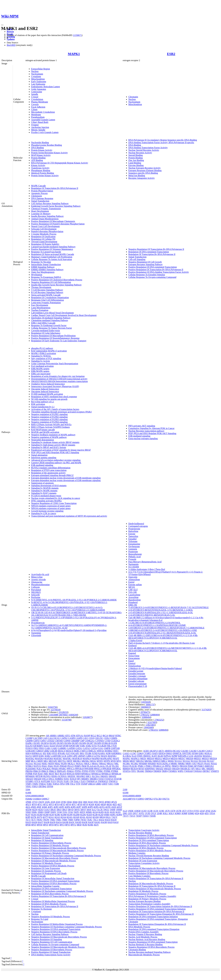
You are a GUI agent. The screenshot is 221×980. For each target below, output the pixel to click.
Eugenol (132, 653)
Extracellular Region (41, 69)
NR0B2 (181, 764)
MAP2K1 (112, 756)
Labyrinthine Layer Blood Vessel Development (52, 313)
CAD (45, 738)
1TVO (35, 802)
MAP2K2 (30, 758)
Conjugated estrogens (138, 526)
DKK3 (169, 753)
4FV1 (40, 804)
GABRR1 (62, 748)
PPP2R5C (116, 769)
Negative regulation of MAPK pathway (49, 437)
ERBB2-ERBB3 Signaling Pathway (47, 270)
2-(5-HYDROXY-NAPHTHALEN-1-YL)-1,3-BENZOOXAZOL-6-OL (161, 613)
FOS (115, 746)
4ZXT (119, 807)
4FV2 (46, 804)
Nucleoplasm (37, 74)
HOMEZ (109, 751)
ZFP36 (50, 786)
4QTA (102, 807)
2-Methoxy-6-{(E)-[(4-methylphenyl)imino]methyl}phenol (155, 668)
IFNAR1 (62, 753)
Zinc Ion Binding (136, 160)
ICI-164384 (134, 567)
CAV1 (86, 738)
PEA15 (71, 766)
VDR (116, 784)
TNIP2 (35, 784)
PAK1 (45, 766)
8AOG (97, 822)
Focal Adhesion (38, 107)
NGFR (64, 764)
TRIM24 (149, 771)
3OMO (178, 813)
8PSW (40, 825)
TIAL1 (77, 781)
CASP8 (71, 738)
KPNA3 (168, 756)
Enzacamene (134, 658)
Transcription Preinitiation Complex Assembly (149, 904)
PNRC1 (141, 766)
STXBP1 (30, 781)
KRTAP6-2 (183, 756)
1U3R (150, 811)
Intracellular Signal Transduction (46, 264)
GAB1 (48, 748)
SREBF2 (94, 779)
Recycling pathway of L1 (43, 402)
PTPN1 (78, 771)
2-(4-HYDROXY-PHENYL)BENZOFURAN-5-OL (152, 615)
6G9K (57, 815)
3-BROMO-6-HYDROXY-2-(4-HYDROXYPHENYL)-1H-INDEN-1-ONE (163, 630)
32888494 (154, 715)
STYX (37, 781)
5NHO (41, 812)
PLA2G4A (92, 766)
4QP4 (67, 807)
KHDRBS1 (116, 753)
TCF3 (53, 781)
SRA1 (198, 769)
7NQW (46, 820)
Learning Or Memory (41, 214)
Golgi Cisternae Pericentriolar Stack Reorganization (55, 364)
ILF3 (68, 753)
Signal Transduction (40, 201)
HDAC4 (61, 751)
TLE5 (83, 781)
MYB (113, 761)
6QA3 (57, 817)
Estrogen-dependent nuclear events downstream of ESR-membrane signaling (66, 478)
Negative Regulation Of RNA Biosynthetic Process (54, 932)
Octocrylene (134, 656)
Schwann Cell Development (44, 229)
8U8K (90, 825)
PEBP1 (78, 766)
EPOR (72, 746)
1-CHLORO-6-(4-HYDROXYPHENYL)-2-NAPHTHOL (154, 623)
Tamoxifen (133, 536)
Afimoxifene (134, 579)
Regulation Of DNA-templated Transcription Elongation (154, 929)
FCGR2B (102, 746)
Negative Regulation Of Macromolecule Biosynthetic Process (59, 937)
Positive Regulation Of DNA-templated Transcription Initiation (157, 909)
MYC (119, 761)
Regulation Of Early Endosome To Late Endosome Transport (59, 341)
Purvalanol (36, 590)
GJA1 (101, 748)
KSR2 (47, 756)
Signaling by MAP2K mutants (45, 488)
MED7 (132, 761)
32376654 (55, 710)
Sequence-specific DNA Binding (143, 173)
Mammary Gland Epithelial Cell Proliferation (52, 257)
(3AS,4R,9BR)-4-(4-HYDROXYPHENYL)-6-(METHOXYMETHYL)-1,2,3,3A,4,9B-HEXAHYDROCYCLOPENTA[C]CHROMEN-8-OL (168, 649)
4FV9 (86, 804)
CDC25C (99, 738)
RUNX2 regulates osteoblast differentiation (51, 468)
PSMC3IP (192, 766)
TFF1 (134, 771)
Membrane (36, 115)
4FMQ (108, 802)
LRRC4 (90, 756)
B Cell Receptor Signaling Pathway (47, 292)
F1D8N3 (140, 799)
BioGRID (11, 45)
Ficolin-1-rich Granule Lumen (45, 132)
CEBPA (114, 738)
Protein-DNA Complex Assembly (144, 932)
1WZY (41, 802)
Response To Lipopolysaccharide (46, 252)
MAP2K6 (49, 758)
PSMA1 (70, 771)
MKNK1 (77, 761)
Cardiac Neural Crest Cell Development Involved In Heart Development (64, 315)
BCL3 (99, 736)
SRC (204, 769)
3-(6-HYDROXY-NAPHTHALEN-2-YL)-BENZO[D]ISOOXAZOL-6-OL (162, 633)
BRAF (112, 736)
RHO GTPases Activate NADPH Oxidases (50, 427)
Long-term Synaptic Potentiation (46, 303)
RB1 (46, 774)
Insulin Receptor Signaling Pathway (47, 216)
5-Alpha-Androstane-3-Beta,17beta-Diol (147, 569)
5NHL (34, 812)
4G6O (97, 804)
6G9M (64, 815)
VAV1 (111, 784)
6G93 (118, 812)
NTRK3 (29, 766)
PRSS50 (183, 766)
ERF (77, 746)
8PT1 (57, 825)
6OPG (113, 815)
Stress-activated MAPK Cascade (46, 295)
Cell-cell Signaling (137, 259)
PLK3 (39, 769)
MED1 (143, 758)
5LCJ (94, 810)
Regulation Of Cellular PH (43, 239)
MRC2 (164, 761)
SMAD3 (29, 779)
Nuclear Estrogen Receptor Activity (145, 168)
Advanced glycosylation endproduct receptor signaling (56, 460)
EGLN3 (29, 746)
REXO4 (134, 769)
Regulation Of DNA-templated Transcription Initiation (153, 917)
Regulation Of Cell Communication (47, 835)
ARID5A (169, 751)
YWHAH (188, 771)
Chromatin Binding (137, 950)
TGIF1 (67, 781)
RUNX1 (47, 776)
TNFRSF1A (92, 781)
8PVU (73, 825)
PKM (84, 766)
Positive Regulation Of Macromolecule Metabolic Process (57, 850)
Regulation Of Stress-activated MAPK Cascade (53, 254)
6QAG (70, 817)
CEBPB (29, 741)
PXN (35, 774)
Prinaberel (133, 602)
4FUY (28, 804)
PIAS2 (214, 764)
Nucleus (35, 71)
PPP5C (168, 766)
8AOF (91, 822)
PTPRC (100, 771)
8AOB (65, 822)
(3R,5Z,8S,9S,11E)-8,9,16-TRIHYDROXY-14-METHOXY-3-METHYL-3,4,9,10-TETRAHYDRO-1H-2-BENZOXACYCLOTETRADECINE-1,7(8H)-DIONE (76, 614)
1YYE (196, 811)
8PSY (46, 825)
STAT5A (109, 779)
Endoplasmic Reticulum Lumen (46, 87)
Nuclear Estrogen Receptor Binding (145, 901)
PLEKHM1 (31, 769)
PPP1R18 (79, 769)
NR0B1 (174, 764)
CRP (82, 741)
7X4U (90, 820)
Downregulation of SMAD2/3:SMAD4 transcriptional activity (59, 379)
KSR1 (41, 756)
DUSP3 (60, 743)
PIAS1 (207, 764)
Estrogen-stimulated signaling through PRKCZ (52, 475)
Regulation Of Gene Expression (46, 868)
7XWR (152, 816)
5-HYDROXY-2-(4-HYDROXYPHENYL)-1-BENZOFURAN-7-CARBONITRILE (166, 628)
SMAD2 (112, 776)
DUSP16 (45, 743)
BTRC (118, 736)
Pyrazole (132, 559)
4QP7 (79, 807)
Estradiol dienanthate (138, 679)
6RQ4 (102, 817)
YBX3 (35, 786)
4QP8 (84, 807)
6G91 (107, 812)
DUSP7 (90, 743)
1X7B (178, 811)
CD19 (91, 738)
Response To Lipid (40, 919)
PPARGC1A (159, 766)
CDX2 (107, 738)
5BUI (59, 810)
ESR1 (83, 746)
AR (47, 736)
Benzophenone (135, 554)
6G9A (34, 815)
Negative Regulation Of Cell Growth (145, 262)
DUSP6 (83, 743)
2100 (125, 790)
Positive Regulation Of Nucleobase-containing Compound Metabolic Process (66, 856)
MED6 (126, 761)
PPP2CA (98, 769)
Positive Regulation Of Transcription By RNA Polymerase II (156, 270)
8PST (34, 825)
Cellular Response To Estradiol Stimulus (147, 275)
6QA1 (51, 817)
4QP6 (73, 807)
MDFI (40, 761)
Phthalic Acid (135, 557)
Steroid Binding (136, 155)
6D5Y (83, 812)
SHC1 (88, 776)
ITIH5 (140, 756)
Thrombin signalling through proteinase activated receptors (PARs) (61, 412)
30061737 (150, 705)
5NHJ (28, 812)
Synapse (35, 125)
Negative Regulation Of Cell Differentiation (51, 282)
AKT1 (161, 751)
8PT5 (68, 825)
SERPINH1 (150, 769)
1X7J (184, 811)
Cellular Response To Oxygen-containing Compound (152, 277)
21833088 (54, 715)
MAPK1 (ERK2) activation (44, 353)
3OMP (184, 813)
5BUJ (65, 810)
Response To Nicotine (41, 262)
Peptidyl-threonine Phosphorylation (47, 231)
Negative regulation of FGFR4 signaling (49, 422)
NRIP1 (188, 764)
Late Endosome (38, 84)
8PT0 (51, 825)
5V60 (59, 812)
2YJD (147, 813)
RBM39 (126, 769)
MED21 (198, 758)
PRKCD (37, 771)
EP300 (66, 746)
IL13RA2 (127, 756)
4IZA (28, 807)
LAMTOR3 (56, 756)
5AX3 (47, 810)
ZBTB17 (206, 771)
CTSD (108, 741)
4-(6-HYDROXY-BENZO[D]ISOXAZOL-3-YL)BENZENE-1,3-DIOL (161, 610)
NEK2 (57, 764)
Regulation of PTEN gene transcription (49, 470)
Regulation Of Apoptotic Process (46, 871)
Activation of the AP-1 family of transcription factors (55, 409)
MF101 (132, 587)
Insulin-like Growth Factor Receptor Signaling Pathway (56, 285)
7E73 (28, 820)
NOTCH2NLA (163, 764)
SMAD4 (37, 779)
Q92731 (166, 799)
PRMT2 (175, 766)
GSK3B (53, 751)
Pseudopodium (38, 117)
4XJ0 (114, 807)
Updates (11, 39)
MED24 (213, 758)
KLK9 (161, 756)
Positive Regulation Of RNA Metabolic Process (53, 866)
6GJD (101, 815)
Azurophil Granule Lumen (43, 120)
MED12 (158, 758)
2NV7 (135, 813)
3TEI (96, 802)
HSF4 (28, 753)
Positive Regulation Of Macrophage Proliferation (53, 336)
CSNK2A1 (90, 741)
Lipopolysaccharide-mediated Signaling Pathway (53, 247)
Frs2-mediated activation (42, 366)
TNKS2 (42, 784)
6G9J (52, 815)
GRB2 (46, 751)
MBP (28, 761)
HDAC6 (69, 751)
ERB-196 (133, 605)
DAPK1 (29, 743)
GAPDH (71, 748)
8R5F (79, 825)
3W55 (101, 802)
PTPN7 (92, 771)
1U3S (156, 811)
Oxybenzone (134, 546)
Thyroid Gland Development (44, 242)
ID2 (44, 753)
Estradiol (132, 539)
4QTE (108, 807)
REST (52, 774)
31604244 (73, 715)
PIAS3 (126, 766)
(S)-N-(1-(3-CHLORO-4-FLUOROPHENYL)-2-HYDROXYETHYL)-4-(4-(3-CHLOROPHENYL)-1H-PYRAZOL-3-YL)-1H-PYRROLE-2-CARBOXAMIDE (68, 609)
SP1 (79, 779)
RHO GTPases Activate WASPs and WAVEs (51, 425)
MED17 (182, 758)
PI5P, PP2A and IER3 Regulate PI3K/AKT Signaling (55, 452)
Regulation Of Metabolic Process (46, 863)
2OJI (53, 802)
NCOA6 (202, 761)
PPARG (63, 769)
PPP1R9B (89, 769)
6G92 (112, 812)
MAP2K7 (58, 758)
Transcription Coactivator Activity (144, 830)
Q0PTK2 (149, 799)
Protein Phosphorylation (42, 191)
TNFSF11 (113, 781)
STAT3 (102, 779)
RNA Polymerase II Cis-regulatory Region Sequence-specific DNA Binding (163, 140)
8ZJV (96, 825)
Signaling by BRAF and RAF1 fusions (49, 447)
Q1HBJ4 (37, 799)
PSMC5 (201, 766)
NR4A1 (95, 764)
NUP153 (37, 766)
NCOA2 (186, 761)
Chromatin (133, 97)
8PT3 (62, 825)
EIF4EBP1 (38, 746)
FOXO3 (29, 748)
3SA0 (90, 802)
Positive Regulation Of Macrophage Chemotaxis (53, 221)
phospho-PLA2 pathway (42, 348)
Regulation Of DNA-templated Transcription (149, 252)
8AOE (85, 822)
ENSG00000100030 (35, 796)
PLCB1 (115, 766)
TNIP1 (29, 784)
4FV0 (34, 804)
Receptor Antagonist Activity (142, 178)
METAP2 (53, 761)
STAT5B (118, 779)
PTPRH (115, 771)
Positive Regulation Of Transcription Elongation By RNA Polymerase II (161, 914)
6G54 (95, 812)
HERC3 (77, 751)
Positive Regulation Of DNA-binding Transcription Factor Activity (159, 272)
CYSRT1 (147, 753)
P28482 (29, 799)
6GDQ (83, 815)
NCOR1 (126, 764)
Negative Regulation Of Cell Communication (52, 942)
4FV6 (68, 804)
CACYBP (37, 738)
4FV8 (80, 804)
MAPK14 (87, 758)
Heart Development (40, 211)
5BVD (71, 810)
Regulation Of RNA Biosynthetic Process (50, 894)
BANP (87, 736)
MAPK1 (74, 54)
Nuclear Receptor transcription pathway (146, 431)
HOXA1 (208, 753)
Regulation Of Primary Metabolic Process (50, 853)
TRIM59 (157, 771)
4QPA (96, 807)
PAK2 (51, 766)
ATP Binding (37, 160)
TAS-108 (132, 592)
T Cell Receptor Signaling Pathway (47, 290)
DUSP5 (75, 743)
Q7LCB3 (158, 799)
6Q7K (34, 817)
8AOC (72, 822)
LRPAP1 (82, 756)
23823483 (150, 725)
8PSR (28, 825)
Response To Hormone (41, 909)
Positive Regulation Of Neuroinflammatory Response (55, 338)
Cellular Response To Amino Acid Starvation (52, 259)
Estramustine (134, 544)
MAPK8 (96, 758)
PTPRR (29, 774)
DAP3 (155, 753)
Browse (10, 32)
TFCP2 (60, 781)
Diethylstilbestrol (136, 524)
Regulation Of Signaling (42, 840)
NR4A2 (103, 764)
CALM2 (193, 751)
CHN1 (43, 741)
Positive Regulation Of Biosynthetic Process (51, 843)
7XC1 (96, 820)
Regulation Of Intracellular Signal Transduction (53, 878)
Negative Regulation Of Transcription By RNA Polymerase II (156, 249)
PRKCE (45, 771)
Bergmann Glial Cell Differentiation (47, 300)
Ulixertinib (36, 635)
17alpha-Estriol (135, 640)
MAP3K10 (77, 758)
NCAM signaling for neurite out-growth (49, 399)
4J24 (197, 813)
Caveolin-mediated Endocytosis (46, 331)
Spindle (35, 94)
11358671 (77, 35)
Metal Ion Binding (137, 176)
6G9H (46, 815)
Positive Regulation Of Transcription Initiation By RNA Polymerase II (160, 906)
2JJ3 (130, 813)
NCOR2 (134, 764)
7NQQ (39, 820)
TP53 (62, 784)
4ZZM (28, 810)
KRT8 (35, 756)
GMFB (107, 748)
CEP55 (36, 741)
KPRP (175, 756)
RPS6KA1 (86, 774)
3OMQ (191, 813)
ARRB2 (61, 736)
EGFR (114, 743)
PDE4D (63, 766)
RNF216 (71, 774)
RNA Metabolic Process (139, 927)
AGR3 (146, 751)
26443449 (148, 727)
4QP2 (56, 807)
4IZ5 (115, 804)
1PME (28, 802)
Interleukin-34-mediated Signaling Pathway (51, 318)
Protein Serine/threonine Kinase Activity (49, 153)
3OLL (165, 813)
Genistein (133, 549)
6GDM (76, 815)
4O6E (44, 807)
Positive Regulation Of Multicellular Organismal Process (57, 924)
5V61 (65, 812)
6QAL (83, 817)
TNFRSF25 (103, 781)
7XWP (139, 816)
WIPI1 (181, 771)
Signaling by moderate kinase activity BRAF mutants (55, 442)
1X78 (173, 811)
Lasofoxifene (134, 595)
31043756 (52, 707)
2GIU (214, 811)
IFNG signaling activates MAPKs (46, 501)
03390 (126, 793)
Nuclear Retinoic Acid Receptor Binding (147, 939)
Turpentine (36, 633)
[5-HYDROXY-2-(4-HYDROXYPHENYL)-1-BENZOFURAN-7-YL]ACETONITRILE (168, 607)
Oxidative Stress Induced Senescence (48, 384)
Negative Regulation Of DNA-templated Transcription (56, 929)
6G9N (70, 815)
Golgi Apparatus (39, 89)
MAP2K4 (39, 758)
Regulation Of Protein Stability (45, 244)
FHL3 (109, 746)
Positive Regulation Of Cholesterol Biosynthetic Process (57, 280)
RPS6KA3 (106, 774)
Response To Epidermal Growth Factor (49, 325)
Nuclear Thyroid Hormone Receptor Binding (149, 856)
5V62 (70, 812)
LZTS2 (97, 756)
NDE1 (45, 764)
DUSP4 (68, 743)
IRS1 (82, 753)
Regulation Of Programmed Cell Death (49, 873)
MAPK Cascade (38, 186)
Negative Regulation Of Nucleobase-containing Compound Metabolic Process (66, 927)
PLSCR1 (133, 766)
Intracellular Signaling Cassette (45, 886)
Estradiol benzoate (137, 673)
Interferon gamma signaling (44, 458)
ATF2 (67, 736)
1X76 (167, 811)
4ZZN (35, 810)
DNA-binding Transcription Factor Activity (148, 148)
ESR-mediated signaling (42, 465)
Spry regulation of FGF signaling (46, 358)
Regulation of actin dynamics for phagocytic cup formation (58, 376)
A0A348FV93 (129, 799)
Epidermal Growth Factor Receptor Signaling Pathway (56, 206)
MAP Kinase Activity (41, 155)
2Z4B (159, 813)
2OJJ (58, 802)
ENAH (59, 746)
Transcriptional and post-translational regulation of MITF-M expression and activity (69, 516)
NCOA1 (29, 764)
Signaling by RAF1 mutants (44, 493)
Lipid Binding (135, 163)
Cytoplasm (36, 76)
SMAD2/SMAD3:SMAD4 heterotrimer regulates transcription (59, 381)
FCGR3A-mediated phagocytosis (46, 496)
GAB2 (54, 748)
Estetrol (132, 663)
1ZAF (202, 811)
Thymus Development (41, 287)
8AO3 (108, 820)
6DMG (89, 812)
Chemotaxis (37, 196)
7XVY (126, 816)
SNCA (45, 779)
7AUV (114, 817)
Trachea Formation (40, 310)
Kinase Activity (38, 165)
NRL (116, 764)
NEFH (51, 764)
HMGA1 (92, 751)
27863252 (145, 715)
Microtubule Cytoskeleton (43, 112)
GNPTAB (115, 748)
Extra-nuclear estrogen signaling (143, 438)
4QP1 (50, 807)
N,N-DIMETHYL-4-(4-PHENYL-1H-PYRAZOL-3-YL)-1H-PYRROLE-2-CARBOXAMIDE (74, 600)
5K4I (89, 810)
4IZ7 (120, 804)
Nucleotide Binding (40, 142)
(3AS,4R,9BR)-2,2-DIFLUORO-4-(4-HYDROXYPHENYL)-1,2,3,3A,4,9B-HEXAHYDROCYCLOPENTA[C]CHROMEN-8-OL (163, 637)
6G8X (101, 812)
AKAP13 (154, 751)
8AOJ (116, 822)
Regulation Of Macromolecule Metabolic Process (53, 861)
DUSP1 (37, 743)
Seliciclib (35, 595)
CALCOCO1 (54, 738)
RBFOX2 (209, 766)
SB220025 (36, 592)
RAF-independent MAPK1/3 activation (49, 351)
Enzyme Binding (136, 165)
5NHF (113, 810)
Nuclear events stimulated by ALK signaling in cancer (56, 498)
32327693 (152, 722)
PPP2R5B (107, 769)
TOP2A (56, 784)
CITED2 (51, 741)
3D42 (69, 802)
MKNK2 (85, 761)
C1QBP (29, 738)
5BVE (77, 810)
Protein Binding (38, 158)
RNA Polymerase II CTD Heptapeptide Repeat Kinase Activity (60, 163)
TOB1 (49, 784)
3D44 (75, 802)
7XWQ (145, 816)
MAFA (104, 756)
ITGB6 (88, 753)
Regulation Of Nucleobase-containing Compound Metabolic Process (62, 891)
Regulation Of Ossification (43, 236)
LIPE (75, 756)
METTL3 (62, 761)
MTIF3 (100, 761)
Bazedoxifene (135, 600)
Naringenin (133, 564)
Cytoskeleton (37, 99)
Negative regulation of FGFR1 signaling (49, 414)
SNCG (51, 779)
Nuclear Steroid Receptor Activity (144, 150)
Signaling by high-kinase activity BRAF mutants (53, 445)
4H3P (103, 804)
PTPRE (107, 771)
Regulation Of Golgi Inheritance (46, 333)
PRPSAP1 (62, 771)
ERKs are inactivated (41, 374)
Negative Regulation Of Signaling (47, 939)
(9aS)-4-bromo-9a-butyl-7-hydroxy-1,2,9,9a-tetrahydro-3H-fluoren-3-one (162, 643)
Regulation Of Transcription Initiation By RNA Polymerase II (156, 911)
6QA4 (63, 817)
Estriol (131, 582)
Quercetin (133, 577)
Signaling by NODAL (41, 356)
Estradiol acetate (136, 671)
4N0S (33, 807)
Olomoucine (37, 582)
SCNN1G (62, 776)
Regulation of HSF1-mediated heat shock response (54, 397)
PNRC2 (149, 766)
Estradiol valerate (136, 681)
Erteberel (133, 646)
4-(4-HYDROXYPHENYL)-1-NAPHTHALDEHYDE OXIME (157, 625)
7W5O (83, 820)
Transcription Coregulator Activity (144, 863)
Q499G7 (45, 799)
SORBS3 (59, 779)
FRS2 (36, 748)
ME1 (46, 761)
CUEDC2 (115, 741)
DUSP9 (98, 743)
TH (72, 781)
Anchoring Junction (40, 127)
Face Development (40, 305)
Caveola (35, 104)
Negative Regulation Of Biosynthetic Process (52, 950)
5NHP (47, 812)
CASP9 (79, 738)
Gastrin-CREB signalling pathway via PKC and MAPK (56, 463)
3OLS (171, 813)
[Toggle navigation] (2, 25)
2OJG (48, 802)
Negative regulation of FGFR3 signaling (49, 419)
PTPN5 (85, 771)
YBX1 (28, 786)
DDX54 (162, 753)
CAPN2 (64, 738)
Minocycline (37, 577)
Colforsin (35, 587)
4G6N (91, 804)
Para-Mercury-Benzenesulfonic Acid (145, 562)
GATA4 (94, 748)
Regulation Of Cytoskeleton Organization (50, 297)
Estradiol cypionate (137, 676)
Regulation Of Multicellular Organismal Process (53, 901)
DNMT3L (177, 753)
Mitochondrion (38, 79)
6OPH (119, 815)
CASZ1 (126, 753)
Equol (131, 661)
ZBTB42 (42, 786)
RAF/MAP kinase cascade (43, 430)
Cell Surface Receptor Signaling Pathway (50, 203)
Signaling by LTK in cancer (44, 513)
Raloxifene (133, 531)
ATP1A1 (80, 736)
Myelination (37, 275)
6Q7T (45, 817)
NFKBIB (143, 764)
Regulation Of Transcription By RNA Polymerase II (55, 188)
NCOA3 (37, 764)
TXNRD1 (173, 771)
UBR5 (98, 784)
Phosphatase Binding (41, 170)
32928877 (87, 717)
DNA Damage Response (42, 198)
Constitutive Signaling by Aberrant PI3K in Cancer (151, 428)
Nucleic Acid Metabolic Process (143, 937)
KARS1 (102, 753)
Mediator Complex (137, 853)
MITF (70, 761)
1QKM (137, 811)
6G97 (28, 815)
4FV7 (74, 804)
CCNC (133, 753)
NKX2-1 (71, 764)
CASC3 (209, 751)
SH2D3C (72, 776)
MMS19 (157, 761)
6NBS (107, 815)
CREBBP (75, 741)
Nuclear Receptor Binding (140, 833)
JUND (95, 753)
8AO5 (28, 822)
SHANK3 (81, 776)
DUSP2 (53, 743)
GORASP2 (31, 751)
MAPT (116, 758)
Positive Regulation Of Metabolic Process (50, 845)
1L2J (125, 811)
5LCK (100, 810)
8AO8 (46, 822)
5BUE (53, 810)
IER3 (49, 753)
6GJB (95, 815)
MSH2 (171, 761)
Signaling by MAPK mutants (44, 491)
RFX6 (141, 769)
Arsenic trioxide (38, 579)
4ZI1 (207, 813)
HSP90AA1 (37, 753)
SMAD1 (104, 776)
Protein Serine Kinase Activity (45, 176)
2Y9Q (63, 802)
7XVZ (132, 816)
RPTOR (39, 776)
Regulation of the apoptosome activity (48, 473)
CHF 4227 (133, 590)
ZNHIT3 (215, 771)
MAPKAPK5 (106, 758)
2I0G (125, 813)
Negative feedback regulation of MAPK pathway (53, 435)
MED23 (205, 758)
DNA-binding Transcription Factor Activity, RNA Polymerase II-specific (161, 142)
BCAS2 (177, 751)
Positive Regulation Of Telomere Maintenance (52, 249)
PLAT (109, 766)
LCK (64, 756)
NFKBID (152, 764)
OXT (194, 764)
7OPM (77, 820)
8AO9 (53, 822)
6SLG (108, 817)
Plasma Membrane (40, 102)
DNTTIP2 (187, 753)
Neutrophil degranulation (42, 440)
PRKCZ (53, 771)
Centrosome (37, 92)
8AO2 (102, 820)
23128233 (63, 712)
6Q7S (39, 817)
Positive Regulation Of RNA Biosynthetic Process (54, 884)
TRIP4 (165, 771)
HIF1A (85, 751)
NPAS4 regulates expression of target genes (51, 506)
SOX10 (73, 779)
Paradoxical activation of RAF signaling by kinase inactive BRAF (61, 450)
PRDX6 (29, 771)
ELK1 (46, 746)
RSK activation (38, 404)
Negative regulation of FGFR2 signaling (49, 417)
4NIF (39, 807)
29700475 (145, 712)
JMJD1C (147, 756)
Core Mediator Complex (139, 876)
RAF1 (41, 774)
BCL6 (105, 736)
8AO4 (114, 820)
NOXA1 (80, 764)
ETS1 (94, 746)
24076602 (63, 715)
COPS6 (67, 741)
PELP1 (200, 764)
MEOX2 (140, 761)
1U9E (161, 811)
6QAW (96, 817)
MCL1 (34, 761)
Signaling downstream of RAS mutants (49, 485)
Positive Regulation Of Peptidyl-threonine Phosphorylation (58, 224)
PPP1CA (71, 769)
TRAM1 (140, 771)
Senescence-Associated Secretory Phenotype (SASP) (55, 386)
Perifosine (36, 597)
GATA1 (79, 748)
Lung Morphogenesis (41, 308)
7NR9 (70, 820)
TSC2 (73, 784)
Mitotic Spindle (38, 130)
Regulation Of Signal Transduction (47, 838)
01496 (28, 793)
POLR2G (47, 769)
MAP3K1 (67, 758)
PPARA (55, 769)
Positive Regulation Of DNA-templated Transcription (153, 267)
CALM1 (184, 751)
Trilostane (133, 541)
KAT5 (154, 756)
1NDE (131, 811)
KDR (108, 753)
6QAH (76, 817)
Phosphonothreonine (40, 585)
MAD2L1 (207, 756)
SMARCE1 (185, 769)
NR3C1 (87, 764)
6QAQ (89, 817)
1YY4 (190, 811)
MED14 (166, 758)
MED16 (174, 758)
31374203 (206, 710)
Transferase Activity (40, 168)
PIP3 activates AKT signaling (142, 426)
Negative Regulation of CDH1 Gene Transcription (54, 503)
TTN (78, 784)
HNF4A (100, 751)
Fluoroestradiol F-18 (138, 686)
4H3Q (109, 804)
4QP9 (90, 807)
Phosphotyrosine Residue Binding (47, 145)
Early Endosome (39, 82)
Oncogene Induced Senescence (45, 389)
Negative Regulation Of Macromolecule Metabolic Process (58, 947)
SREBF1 (85, 779)
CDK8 (140, 753)
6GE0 (89, 815)
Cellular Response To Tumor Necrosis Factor (52, 328)
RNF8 (78, 774)
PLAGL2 (101, 766)
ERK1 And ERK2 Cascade (43, 323)
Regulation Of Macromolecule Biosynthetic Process (55, 858)
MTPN (107, 761)
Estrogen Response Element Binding (145, 170)
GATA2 (86, 748)
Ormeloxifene (135, 666)
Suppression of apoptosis (42, 483)
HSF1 (116, 751)
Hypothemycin (38, 623)
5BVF (83, 810)
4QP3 (62, 807)
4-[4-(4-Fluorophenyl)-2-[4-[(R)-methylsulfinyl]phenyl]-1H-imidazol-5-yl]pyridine (69, 630)
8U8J (85, 825)
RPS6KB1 (30, 776)
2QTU (141, 813)
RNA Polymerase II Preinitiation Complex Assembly (152, 896)
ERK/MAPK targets (40, 369)
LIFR (69, 756)
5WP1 (76, 812)
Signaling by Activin (40, 361)
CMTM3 (59, 741)
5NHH (119, 810)
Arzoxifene (133, 597)
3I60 (85, 802)
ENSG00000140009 (132, 796)
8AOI (110, 822)
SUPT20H (45, 781)
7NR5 (58, 820)
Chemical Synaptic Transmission (46, 209)
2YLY (153, 813)
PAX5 (57, 766)
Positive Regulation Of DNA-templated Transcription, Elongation (158, 919)
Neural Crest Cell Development (45, 226)
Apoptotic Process (39, 193)
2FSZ (208, 811)
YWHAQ (198, 771)
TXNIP (84, 784)
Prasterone (133, 552)
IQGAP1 (75, 753)
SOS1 (66, 779)
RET (57, 774)
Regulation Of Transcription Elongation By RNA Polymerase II (157, 924)
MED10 (151, 758)
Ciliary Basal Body (40, 122)
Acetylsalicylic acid (40, 574)
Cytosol (35, 97)
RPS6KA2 (96, 774)
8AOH (104, 822)
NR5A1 (110, 764)
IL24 (134, 756)
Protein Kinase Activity (42, 150)
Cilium (34, 109)
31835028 (146, 702)
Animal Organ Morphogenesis (45, 219)
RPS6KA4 (116, 774)
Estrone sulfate (135, 585)
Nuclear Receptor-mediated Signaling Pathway (150, 952)
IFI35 (55, 753)
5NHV (53, 812)
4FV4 (57, 804)
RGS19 (63, 774)
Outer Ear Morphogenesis (43, 272)
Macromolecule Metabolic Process (144, 955)
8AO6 (34, 822)
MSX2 (93, 761)
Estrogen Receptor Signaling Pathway (146, 264)
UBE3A (91, 784)
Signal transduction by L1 (43, 407)
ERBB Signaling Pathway (43, 267)
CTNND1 (100, 741)
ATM (73, 736)
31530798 (66, 720)
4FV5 (63, 804)
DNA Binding (37, 148)
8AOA (59, 822)
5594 (28, 790)
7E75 (33, 820)
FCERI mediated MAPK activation (47, 394)
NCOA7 (210, 761)
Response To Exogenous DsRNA (46, 277)
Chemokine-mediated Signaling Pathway (50, 320)
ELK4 (52, 746)
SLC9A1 (96, 776)
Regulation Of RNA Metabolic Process (49, 904)
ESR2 (171, 54)
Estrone (132, 534)
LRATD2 (198, 756)
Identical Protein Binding (43, 173)
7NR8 (64, 820)
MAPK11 (135, 758)
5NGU (106, 810)
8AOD (78, 822)
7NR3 (52, 820)
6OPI (28, 817)
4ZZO (41, 810)
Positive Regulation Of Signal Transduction (51, 952)
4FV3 (51, 804)
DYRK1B (106, 743)
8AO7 (40, 822)
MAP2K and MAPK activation (45, 432)
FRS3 (42, 748)
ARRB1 (53, 736)
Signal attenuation (39, 455)
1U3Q (144, 811)
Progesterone (134, 529)
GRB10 (40, 751)
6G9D (40, 815)
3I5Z (80, 802)
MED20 (190, 758)
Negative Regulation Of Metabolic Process (51, 917)
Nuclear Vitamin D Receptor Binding (145, 934)
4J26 (202, 813)
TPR (67, 784)
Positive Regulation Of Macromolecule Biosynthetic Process (59, 848)
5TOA (212, 813)
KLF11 (29, 756)
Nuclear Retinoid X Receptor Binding (146, 945)
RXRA (54, 776)
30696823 (145, 707)
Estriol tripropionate (137, 684)
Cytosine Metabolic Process (44, 234)
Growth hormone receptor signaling (47, 511)
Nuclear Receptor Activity (140, 153)
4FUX (114, 802)
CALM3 (201, 751)
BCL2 (93, 736)
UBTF (105, 784)
